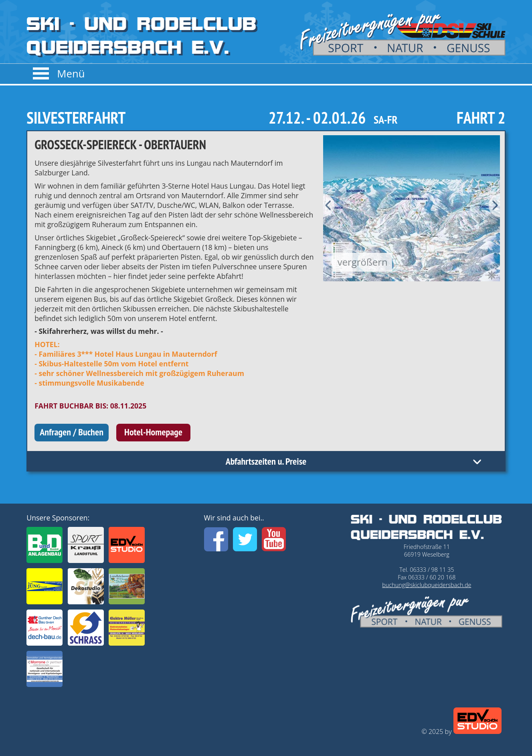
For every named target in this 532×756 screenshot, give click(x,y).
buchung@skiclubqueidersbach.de (427, 585)
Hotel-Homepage (153, 432)
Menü (71, 73)
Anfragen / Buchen (72, 432)
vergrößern (363, 262)
